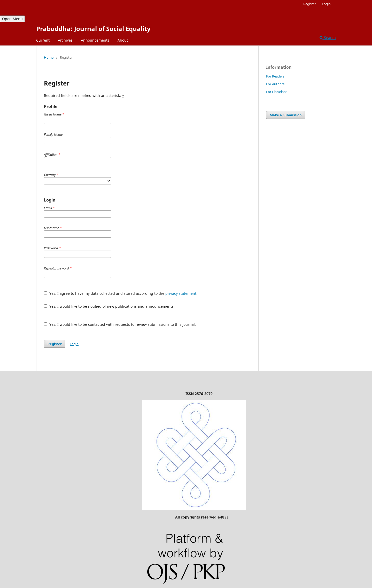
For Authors (275, 84)
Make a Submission (286, 115)
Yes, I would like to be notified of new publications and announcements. (109, 306)
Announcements (95, 40)
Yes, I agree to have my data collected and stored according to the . (121, 293)
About (123, 40)
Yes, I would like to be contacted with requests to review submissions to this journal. (120, 324)
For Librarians (277, 92)
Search (328, 38)
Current (43, 40)
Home (49, 57)
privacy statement (181, 293)
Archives (65, 40)
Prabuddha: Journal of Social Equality (93, 29)
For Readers (275, 76)
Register (310, 4)
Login (326, 4)
